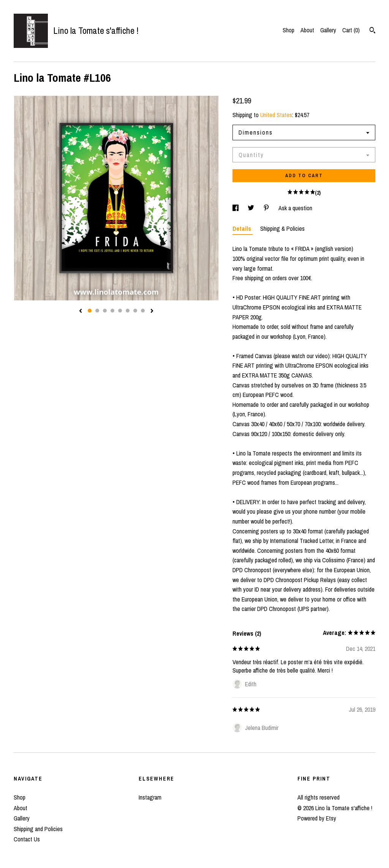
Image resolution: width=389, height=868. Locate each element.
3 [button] (105, 311)
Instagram (150, 797)
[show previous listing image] (81, 311)
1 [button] (90, 311)
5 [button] (120, 311)
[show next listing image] (152, 311)
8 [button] (143, 311)
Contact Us (27, 839)
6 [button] (128, 311)
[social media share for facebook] (236, 208)
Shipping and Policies (38, 829)
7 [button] (135, 311)
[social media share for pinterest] (267, 208)
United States (276, 115)
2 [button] (97, 311)
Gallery (328, 30)
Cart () (351, 30)
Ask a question (295, 208)
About (307, 30)
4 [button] (112, 311)
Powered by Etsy (317, 818)
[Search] (372, 31)
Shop (289, 30)
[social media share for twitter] (252, 208)
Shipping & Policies (282, 229)
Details (243, 229)
